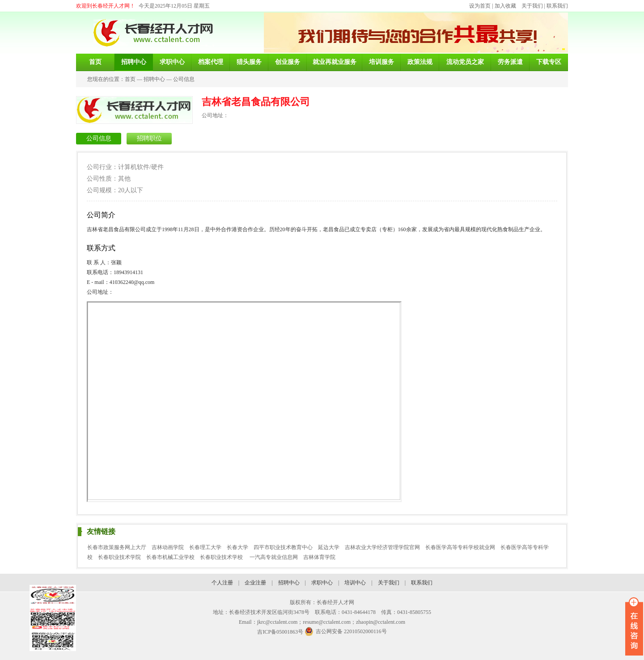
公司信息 (184, 79)
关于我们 (532, 6)
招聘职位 (149, 138)
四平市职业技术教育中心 (283, 547)
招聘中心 (154, 79)
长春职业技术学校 (222, 557)
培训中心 (355, 583)
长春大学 (237, 547)
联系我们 (557, 6)
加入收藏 (505, 6)
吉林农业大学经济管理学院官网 (382, 547)
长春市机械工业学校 (170, 557)
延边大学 (329, 547)
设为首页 (480, 6)
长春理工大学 (205, 547)
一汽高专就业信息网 (274, 557)
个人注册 (222, 583)
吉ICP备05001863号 (280, 632)
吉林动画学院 (168, 547)
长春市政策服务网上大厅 (117, 547)
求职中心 (322, 583)
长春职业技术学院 (119, 557)
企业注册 (255, 583)
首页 (130, 79)
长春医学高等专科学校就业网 (460, 547)
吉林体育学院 (319, 557)
